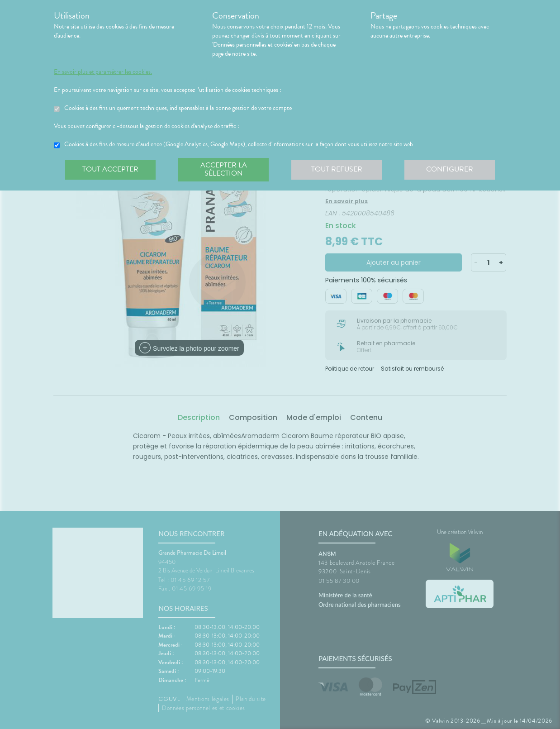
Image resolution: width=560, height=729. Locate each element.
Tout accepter (110, 169)
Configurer (450, 169)
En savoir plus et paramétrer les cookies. (103, 72)
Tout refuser (337, 169)
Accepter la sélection (224, 169)
